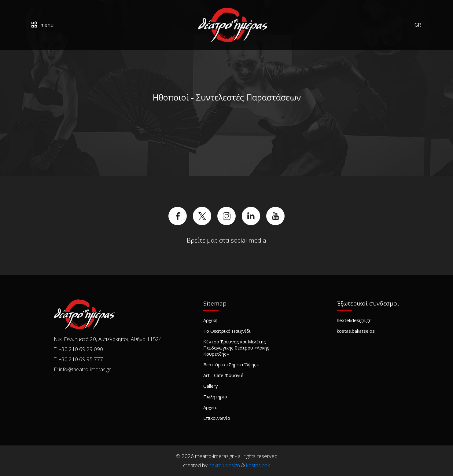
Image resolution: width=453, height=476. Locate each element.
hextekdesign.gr (354, 320)
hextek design (224, 465)
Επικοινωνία (217, 418)
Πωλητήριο (215, 397)
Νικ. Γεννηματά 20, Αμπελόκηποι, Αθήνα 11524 (108, 339)
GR (418, 25)
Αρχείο (210, 407)
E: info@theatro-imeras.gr (82, 369)
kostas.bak (258, 465)
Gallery (211, 386)
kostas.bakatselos (356, 331)
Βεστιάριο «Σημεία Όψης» (231, 364)
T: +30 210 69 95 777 (78, 359)
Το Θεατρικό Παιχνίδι (227, 331)
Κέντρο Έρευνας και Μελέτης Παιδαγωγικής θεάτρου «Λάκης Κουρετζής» (236, 348)
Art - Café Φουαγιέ (223, 375)
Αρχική (210, 320)
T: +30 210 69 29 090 (78, 349)
